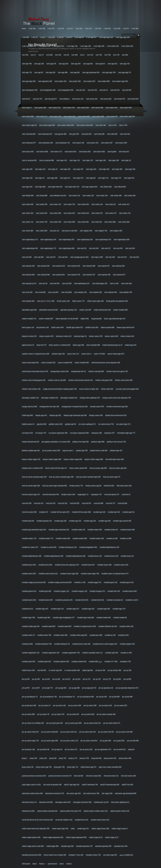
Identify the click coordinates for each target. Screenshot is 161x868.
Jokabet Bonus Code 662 (99, 450)
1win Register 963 (116, 231)
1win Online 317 (124, 204)
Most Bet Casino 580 (29, 512)
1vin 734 (99, 55)
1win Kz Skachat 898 (46, 160)
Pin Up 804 (117, 679)
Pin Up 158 (127, 670)
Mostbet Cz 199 (80, 582)
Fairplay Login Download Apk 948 (75, 415)
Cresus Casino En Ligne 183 (89, 389)
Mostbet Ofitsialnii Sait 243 (108, 626)
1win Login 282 (104, 169)
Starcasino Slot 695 (46, 802)
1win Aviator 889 (104, 81)
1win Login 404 (130, 169)
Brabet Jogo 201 (131, 345)
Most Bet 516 (62, 503)
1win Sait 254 (118, 248)
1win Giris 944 (86, 134)
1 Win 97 (69, 37)
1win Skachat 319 (58, 266)
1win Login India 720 (72, 187)
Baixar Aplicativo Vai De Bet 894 (67, 319)
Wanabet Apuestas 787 (84, 846)
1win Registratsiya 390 (122, 239)
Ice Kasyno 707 (41, 433)
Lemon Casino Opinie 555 (78, 468)
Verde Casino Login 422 (60, 828)
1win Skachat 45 (103, 266)
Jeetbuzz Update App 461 (31, 450)
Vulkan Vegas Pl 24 (96, 837)
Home (24, 28)
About (35, 864)
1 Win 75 (34, 37)
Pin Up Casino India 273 (112, 723)
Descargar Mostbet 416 (69, 398)
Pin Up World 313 (120, 749)
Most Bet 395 (27, 503)
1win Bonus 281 (92, 99)
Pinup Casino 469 (125, 758)
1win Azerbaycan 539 (30, 90)
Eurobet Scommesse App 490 (117, 406)
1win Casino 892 (98, 116)
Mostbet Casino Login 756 (90, 574)
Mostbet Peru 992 (96, 635)
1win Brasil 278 (119, 99)
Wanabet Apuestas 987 (103, 846)
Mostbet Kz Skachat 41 (115, 600)
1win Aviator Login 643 (120, 81)
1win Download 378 (45, 134)
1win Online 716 (125, 213)
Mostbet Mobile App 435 (31, 626)
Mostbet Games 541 (29, 591)
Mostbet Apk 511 (128, 512)
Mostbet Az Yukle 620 (48, 547)
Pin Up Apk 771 (47, 688)
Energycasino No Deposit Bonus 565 (75, 406)
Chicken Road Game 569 (104, 380)
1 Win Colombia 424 (29, 46)
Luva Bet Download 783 (51, 494)
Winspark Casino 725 (93, 855)
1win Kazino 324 (92, 143)
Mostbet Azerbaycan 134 (68, 547)
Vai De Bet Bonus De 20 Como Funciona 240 (37, 820)
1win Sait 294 (130, 248)
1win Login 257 (78, 169)
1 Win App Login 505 (123, 37)
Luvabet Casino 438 (68, 494)
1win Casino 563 (126, 108)
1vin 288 (49, 55)
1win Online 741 (28, 222)
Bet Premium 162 (43, 327)
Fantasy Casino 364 (96, 415)
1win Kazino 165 (78, 143)
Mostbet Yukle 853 (29, 661)
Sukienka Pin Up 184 (101, 802)
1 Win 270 (51, 28)
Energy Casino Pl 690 (29, 406)
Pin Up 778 (107, 679)
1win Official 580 (120, 187)
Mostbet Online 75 (28, 635)
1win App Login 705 (109, 72)
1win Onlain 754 (69, 204)
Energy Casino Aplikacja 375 (90, 398)
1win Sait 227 (106, 248)
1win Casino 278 (69, 108)
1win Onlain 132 (74, 195)
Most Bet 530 (75, 503)
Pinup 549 (53, 758)
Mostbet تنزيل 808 (95, 661)
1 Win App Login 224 (106, 37)
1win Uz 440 (114, 283)
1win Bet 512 (115, 90)
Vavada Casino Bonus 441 (100, 820)
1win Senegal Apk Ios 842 (79, 257)
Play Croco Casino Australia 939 (110, 767)
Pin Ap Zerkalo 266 (114, 670)
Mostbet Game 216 (127, 582)
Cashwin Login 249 (58, 354)
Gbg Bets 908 (41, 424)
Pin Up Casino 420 (105, 705)
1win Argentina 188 (45, 81)
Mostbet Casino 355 (121, 565)
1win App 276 (51, 64)
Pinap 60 (131, 749)
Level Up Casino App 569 (98, 468)
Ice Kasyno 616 (27, 433)
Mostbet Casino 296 (104, 565)
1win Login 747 (116, 178)
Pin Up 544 (77, 679)
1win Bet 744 (37, 99)
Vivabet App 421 (83, 828)
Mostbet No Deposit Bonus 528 (85, 626)
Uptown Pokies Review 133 (120, 811)
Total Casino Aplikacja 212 (120, 802)
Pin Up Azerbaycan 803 (86, 697)
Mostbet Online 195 (126, 626)
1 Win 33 (70, 28)
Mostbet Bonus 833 (29, 565)
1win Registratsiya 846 (66, 248)
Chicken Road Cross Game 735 (117, 371)
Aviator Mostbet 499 (120, 310)
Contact (69, 864)
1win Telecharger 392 (100, 283)
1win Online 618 (83, 213)
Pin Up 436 (56, 679)
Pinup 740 (62, 758)
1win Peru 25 (54, 231)
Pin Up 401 (46, 679)
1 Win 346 (79, 28)
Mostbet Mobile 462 (103, 617)
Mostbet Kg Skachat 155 (64, 600)
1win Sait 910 (63, 257)
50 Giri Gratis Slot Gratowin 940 (117, 301)
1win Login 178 (87, 160)
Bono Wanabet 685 (93, 345)
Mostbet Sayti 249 (112, 653)
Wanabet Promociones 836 (32, 855)
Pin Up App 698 (74, 688)
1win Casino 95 (112, 116)
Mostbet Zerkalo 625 (79, 661)
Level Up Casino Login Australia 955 (55, 486)
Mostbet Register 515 (127, 644)
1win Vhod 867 (53, 292)
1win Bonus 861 (106, 99)
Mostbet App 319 (75, 521)
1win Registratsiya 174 (30, 239)
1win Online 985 (41, 231)
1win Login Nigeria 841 (90, 187)
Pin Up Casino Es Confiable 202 (33, 723)
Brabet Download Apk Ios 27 (113, 345)
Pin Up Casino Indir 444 (87, 732)
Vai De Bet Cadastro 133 (64, 820)
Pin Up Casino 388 (90, 705)
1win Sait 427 (51, 257)
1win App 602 (88, 64)
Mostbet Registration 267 (51, 653)
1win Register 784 (101, 231)
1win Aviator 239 (60, 81)
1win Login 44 (40, 178)
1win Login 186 (101, 160)
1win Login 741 (103, 178)
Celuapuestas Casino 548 (59, 371)
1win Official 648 (28, 195)
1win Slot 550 (55, 283)
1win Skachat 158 (28, 266)
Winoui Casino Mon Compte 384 (55, 855)
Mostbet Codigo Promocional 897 (60, 582)
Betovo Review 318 (127, 336)
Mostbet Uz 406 (126, 653)
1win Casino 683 (28, 116)
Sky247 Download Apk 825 (110, 785)
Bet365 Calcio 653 (92, 327)
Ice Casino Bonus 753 (106, 424)
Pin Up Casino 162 (59, 705)
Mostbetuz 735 (125, 661)
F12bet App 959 (27, 415)
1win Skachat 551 (58, 275)
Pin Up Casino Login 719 (30, 741)
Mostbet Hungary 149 (79, 591)
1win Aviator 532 (89, 81)
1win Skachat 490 (28, 275)
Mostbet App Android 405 (122, 521)
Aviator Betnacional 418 (102, 310)
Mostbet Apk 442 (114, 512)
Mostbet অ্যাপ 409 (111, 661)
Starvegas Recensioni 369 (82, 802)
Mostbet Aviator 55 (78, 530)
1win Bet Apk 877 (51, 99)
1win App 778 (27, 72)
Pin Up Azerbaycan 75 (67, 697)
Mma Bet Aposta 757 (112, 494)
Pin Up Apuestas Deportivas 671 (127, 688)
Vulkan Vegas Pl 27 (112, 837)
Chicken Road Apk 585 (96, 371)
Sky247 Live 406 (127, 785)
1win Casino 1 (27, 108)
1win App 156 (39, 64)
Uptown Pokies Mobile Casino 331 (96, 811)
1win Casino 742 (55, 116)
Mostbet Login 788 (28, 617)
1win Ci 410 (112, 125)
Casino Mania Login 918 (30, 363)
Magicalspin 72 (83, 494)
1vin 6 (82, 55)
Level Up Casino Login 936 (31, 486)
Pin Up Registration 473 (103, 749)
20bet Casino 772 (78, 301)
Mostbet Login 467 (42, 609)
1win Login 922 (27, 187)
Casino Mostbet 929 (65, 363)
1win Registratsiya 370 (103, 239)
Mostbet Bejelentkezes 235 (109, 547)
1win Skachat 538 (43, 275)
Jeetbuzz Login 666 (98, 442)
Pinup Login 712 (73, 767)
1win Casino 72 (42, 116)
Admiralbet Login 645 (29, 310)
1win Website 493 (111, 292)
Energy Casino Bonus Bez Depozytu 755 (116, 398)
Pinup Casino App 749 (44, 767)
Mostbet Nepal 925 (65, 626)
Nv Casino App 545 (55, 670)
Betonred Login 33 (80, 336)
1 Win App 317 (91, 37)
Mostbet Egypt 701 (95, 582)
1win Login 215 (40, 169)
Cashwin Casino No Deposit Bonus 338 (35, 354)
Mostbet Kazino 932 (29, 600)
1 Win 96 (60, 37)
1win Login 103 (62, 160)
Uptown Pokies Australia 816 (47, 811)
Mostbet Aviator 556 (95, 530)
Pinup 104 (33, 758)
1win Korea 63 (124, 152)
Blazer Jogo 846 (78, 345)
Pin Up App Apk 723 (89, 688)
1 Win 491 (98, 28)
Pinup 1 (25, 758)
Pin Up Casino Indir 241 (69, 732)
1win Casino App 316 (127, 116)
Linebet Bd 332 (109, 486)
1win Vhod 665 (40, 292)
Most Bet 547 (86, 503)
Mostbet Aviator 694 (127, 530)
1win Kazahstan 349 (46, 143)
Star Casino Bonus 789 (91, 793)
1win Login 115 (75, 160)
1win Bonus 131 (78, 99)
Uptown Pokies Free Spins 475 (70, 811)
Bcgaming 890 (96, 319)
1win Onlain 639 (41, 204)
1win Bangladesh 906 (66, 90)
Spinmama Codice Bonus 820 (32, 793)
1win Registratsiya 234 (48, 239)
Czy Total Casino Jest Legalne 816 (127, 389)
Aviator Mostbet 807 (46, 319)
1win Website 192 (80, 292)
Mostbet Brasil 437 (88, 565)
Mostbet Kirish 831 (82, 600)
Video (73, 828)
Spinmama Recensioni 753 (55, 793)
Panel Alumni (52, 864)
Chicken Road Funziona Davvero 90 (80, 380)
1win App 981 (75, 72)
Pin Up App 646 (61, 688)
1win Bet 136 (92, 90)
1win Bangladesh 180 (48, 90)
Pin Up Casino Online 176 (69, 741)
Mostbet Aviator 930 (97, 538)
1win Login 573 (78, 178)
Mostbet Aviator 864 (63, 538)
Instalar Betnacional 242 (31, 442)
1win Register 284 (86, 231)
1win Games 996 (60, 134)
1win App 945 (50, 72)
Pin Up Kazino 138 (28, 749)
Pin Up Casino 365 (75, 705)
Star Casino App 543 (74, 793)
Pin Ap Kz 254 (100, 670)
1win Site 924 (134, 257)
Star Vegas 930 (107, 793)
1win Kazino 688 (42, 152)
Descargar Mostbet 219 (49, 398)
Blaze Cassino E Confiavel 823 (60, 345)
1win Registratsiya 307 (66, 239)
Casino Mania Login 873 (116, 354)
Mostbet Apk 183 (99, 512)
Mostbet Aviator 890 (80, 538)
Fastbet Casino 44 (28, 424)
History (42, 864)
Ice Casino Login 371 (123, 424)
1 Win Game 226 (44, 46)
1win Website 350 (95, 292)
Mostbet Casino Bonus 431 (48, 574)
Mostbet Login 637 (88, 609)
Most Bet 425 (51, 503)
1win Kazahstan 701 (63, 143)
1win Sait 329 (27, 257)
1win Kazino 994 (99, 152)
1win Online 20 (110, 204)
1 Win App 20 (79, 37)
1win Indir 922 (125, 134)
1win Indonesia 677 (29, 143)
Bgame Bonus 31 (28, 345)
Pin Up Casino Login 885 (49, 741)
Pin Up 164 (26, 679)
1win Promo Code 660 (69, 231)
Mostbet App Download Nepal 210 (34, 530)
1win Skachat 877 (119, 275)
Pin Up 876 (26, 688)
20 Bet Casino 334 (63, 301)
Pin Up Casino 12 (44, 705)
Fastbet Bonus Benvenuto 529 (116, 415)
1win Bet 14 (104, 90)
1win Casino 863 (84, 116)
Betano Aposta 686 (108, 327)
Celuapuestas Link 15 (78, 371)
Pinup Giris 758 (59, 767)
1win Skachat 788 (104, 275)
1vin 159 (25, 55)
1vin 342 (58, 55)
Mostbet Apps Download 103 (59, 530)
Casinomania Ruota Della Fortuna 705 (35, 371)
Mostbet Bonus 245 (111, 556)
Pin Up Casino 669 (28, 714)
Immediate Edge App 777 (126, 433)
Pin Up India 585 (133, 741)
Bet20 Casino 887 (58, 327)
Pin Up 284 (36, 679)
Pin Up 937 (36, 688)
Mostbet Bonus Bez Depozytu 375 (67, 565)
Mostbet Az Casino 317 (30, 547)
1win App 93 (38, 72)
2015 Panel (26, 864)
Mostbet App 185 (60, 521)
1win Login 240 (65, 169)
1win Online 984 (28, 231)
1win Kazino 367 (107, 143)
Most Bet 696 (98, 503)
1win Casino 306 (97, 108)
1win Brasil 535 (133, 99)
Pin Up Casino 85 (73, 714)
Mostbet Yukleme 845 (61, 661)
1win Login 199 (114, 160)
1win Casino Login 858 (47, 125)
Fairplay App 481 (55, 415)
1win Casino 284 (83, 108)
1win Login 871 (129, 178)
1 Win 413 (88, 28)
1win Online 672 (97, 213)
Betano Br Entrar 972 (29, 336)
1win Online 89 (97, 222)
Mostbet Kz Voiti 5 (132, 600)
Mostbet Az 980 (126, 538)
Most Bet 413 (39, 503)
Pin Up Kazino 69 (43, 749)
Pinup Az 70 (73, 758)
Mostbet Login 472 (57, 609)
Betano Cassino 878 (46, 336)
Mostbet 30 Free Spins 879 (60, 512)
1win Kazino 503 (28, 152)
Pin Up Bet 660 (114, 697)
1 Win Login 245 (85, 46)
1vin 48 (66, 55)
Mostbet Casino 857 (29, 574)
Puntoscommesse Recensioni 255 (34, 776)
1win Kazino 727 (56, 152)
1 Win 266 (42, 28)
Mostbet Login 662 (104, 609)
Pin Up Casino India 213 (92, 723)
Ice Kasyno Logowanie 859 (79, 433)
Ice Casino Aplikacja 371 (87, 424)
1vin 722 (90, 55)
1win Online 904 (124, 222)
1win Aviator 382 (75, 81)
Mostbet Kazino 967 (46, 600)
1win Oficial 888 (42, 195)
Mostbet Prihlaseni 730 (43, 644)
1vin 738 (107, 55)
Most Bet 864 (122, 503)
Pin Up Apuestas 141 (106, 688)
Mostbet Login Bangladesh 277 (64, 617)
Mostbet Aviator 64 (111, 530)
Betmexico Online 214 (64, 336)
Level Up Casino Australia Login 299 (61, 477)
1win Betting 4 (65, 99)
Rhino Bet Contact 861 (94, 776)
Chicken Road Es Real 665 (57, 380)
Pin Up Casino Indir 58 (106, 732)
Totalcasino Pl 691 (28, 811)
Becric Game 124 (28, 327)
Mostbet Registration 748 (71, 653)
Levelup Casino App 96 (93, 486)
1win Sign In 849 (97, 257)
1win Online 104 (97, 204)
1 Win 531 (107, 28)
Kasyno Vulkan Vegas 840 (73, 459)
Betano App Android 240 (125, 327)
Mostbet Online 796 (44, 635)
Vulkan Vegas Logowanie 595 (76, 837)
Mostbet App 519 (90, 521)
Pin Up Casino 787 (58, 714)
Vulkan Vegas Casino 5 (119, 828)
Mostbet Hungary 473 (97, 591)
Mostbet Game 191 (111, 582)
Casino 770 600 (99, 354)
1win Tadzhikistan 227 (82, 283)
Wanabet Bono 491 (121, 846)
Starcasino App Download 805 (126, 793)
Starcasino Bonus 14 (29, 802)
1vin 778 (116, 55)
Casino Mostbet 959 (82, 363)
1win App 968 (63, 72)
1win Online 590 (55, 213)
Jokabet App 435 (82, 450)
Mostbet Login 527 (73, 609)
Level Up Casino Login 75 (112, 477)
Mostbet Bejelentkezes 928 (76, 556)
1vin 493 (74, 55)
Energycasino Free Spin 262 (49, 406)
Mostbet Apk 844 (28, 521)
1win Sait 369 (39, 257)
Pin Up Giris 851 (119, 741)
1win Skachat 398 (89, 266)
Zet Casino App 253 (110, 855)
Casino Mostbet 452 (48, 363)
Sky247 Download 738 (90, 785)
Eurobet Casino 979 (97, 406)
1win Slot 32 (43, 283)
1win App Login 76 (124, 72)
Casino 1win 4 (86, 354)
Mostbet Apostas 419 (44, 521)
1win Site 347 (122, 257)
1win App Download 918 (91, 72)
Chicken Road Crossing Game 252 (34, 380)
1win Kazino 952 (85, 152)
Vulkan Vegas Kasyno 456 (31, 837)
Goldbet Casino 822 (56, 424)
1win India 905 (112, 134)
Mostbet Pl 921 (123, 635)
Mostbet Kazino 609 (129, 591)
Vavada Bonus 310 (81, 820)
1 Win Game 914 (58, 46)
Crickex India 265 (107, 389)
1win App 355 (76, 64)
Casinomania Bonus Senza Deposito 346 (106, 363)
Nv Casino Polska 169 (72, 670)
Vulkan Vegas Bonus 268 (100, 828)
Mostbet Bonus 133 (95, 556)
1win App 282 (63, 64)
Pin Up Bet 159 (102, 697)
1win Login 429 (27, 178)
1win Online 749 (41, 222)
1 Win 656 (25, 37)
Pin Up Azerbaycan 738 (48, 697)
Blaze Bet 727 (42, 345)
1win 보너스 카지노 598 (46, 301)
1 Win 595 (135, 28)
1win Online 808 (69, 222)
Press (62, 864)
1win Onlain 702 (55, 204)
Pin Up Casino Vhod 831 (89, 741)
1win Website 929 (28, 301)
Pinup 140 (43, 758)
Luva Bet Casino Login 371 (31, 494)
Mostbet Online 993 (61, 635)
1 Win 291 (61, 28)
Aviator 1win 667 (85, 310)
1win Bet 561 (127, 90)
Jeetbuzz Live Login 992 (81, 442)
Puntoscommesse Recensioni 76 (60, 776)
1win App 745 (125, 64)
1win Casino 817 (69, 116)
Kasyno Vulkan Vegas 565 (52, 459)
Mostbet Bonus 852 (45, 565)
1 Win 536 (117, 28)
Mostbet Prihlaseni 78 (62, 644)
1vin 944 (125, 55)
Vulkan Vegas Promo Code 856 (33, 846)
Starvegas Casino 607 (63, 802)
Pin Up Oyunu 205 (86, 749)
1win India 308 (99, 134)
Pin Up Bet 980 (127, 697)
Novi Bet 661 (42, 670)
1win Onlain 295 (130, 195)
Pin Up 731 (87, 679)
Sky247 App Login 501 (72, 785)
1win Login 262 (91, 169)
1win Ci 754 (123, 125)
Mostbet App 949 (104, 521)
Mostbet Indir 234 (114, 591)
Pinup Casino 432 (110, 758)
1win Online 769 (55, 222)
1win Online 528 (41, 213)
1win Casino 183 (40, 108)
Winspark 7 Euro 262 (76, 855)
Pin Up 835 (127, 679)
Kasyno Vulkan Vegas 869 (94, 459)
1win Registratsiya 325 (85, 239)
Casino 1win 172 (73, 354)
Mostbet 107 (44, 512)
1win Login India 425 (55, 187)
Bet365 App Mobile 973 (75, 327)
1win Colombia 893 (29, 134)
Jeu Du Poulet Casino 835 (51, 450)
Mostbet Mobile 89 (120, 617)
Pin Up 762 (97, 679)
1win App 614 (100, 64)
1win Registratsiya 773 (48, 248)
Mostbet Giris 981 (45, 591)
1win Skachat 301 (43, 266)
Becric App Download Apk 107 (115, 319)
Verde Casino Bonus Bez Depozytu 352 (36, 828)
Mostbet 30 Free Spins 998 (81, 512)
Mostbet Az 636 (112, 538)
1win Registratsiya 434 (30, 248)
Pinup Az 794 (84, 758)
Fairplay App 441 (41, 415)
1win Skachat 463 (118, 266)
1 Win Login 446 (99, 46)
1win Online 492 (28, 213)
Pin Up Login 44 (57, 749)
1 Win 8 (43, 37)
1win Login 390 (117, 169)
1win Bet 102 (80, 90)
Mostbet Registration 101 (31, 653)
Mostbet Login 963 (44, 617)
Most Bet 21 (126, 494)
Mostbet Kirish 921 (97, 600)
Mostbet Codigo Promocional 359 (34, 582)
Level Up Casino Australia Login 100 (34, 477)
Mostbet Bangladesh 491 (88, 547)
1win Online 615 (69, 213)
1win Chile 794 (100, 125)
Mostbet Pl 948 (27, 644)
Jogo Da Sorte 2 (68, 450)
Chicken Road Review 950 (124, 380)
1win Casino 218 (54, 108)
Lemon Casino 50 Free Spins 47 (56, 468)
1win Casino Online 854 (85, 125)
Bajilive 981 (85, 319)
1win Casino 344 (111, 108)
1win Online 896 (110, 222)
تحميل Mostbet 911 (126, 855)
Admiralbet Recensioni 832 (48, 310)
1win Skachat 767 (89, 275)
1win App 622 (112, 64)
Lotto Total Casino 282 (124, 486)
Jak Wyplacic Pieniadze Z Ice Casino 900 (56, 442)
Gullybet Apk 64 (71, 424)
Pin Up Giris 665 (105, 741)
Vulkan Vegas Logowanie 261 (53, 837)
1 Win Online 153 (113, 46)
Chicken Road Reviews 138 (31, 389)
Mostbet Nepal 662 (49, 626)
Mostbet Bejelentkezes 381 (54, 556)
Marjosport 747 (96, 494)
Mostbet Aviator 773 (46, 538)
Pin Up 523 (66, 679)
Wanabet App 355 (67, 846)
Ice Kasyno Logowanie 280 (58, 433)
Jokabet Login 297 (116, 450)
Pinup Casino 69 (28, 767)
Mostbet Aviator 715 (29, 538)
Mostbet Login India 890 (86, 617)
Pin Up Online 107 (71, 749)
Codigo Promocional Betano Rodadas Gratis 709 (60, 389)
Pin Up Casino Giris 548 (55, 723)
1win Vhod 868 (66, 292)
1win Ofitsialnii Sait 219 (58, 195)
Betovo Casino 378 (96, 336)
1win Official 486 (106, 187)
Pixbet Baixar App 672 (88, 767)
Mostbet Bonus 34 (127, 556)
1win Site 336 (110, 257)
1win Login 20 (126, 160)
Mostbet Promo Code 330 (81, 644)
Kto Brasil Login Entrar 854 (115, 459)
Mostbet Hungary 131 (61, 591)
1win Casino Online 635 (66, 125)
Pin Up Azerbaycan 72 (30, 697)
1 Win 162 (32, 28)
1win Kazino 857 (71, 152)
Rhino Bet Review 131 (111, 776)
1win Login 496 (52, 178)
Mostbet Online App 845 (78, 635)
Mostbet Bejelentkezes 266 (32, 556)
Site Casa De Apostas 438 (52, 785)
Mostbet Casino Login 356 (69, 574)
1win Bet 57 (26, 99)
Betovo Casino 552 (111, 336)
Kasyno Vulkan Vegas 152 (31, 459)
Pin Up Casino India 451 (30, 732)
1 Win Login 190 (72, 46)
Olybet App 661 (88, 670)
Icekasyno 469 (96, 433)
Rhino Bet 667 (79, 776)
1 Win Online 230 (127, 46)
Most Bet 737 (110, 503)
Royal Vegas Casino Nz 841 (31, 785)
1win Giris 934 (74, 134)
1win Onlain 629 (28, 204)
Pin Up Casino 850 (88, 714)
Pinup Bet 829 (96, 758)
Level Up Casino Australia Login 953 (88, 477)
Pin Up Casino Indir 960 (124, 732)
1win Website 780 (126, 292)
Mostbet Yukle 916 (44, 661)
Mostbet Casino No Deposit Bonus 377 (115, 574)
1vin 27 (41, 55)
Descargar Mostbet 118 (30, 398)
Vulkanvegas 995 (52, 846)
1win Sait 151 (82, 248)
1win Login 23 (53, 169)
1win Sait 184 (94, 248)
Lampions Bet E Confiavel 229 (32, 468)
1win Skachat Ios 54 (29, 283)
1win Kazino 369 (121, 143)
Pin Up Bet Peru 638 (29, 705)
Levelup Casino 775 (76, 486)
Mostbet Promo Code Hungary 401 (105, 644)
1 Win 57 (126, 28)
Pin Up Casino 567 (121, 705)
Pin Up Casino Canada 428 (106, 714)
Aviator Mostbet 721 (29, 319)
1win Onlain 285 (116, 195)
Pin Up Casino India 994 (49, 732)
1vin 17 (33, 55)
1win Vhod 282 (27, 292)
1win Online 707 (111, 213)
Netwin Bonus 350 (28, 670)
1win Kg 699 (112, 152)
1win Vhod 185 (126, 283)
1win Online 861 (83, 222)
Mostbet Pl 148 (110, 635)
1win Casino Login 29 (29, 125)
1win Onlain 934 (83, 204)
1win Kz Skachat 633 (29, 160)
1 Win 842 (51, 37)
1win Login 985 (40, 187)
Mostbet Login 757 (119, 609)
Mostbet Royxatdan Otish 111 (92, 653)
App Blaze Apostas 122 (69, 310)
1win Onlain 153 (88, 195)
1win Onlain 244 (102, 195)
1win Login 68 (91, 178)
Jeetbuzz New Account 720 (116, 442)
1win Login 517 (65, 178)
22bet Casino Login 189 (95, 301)
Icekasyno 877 (109, 433)
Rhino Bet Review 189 (128, 776)
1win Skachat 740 (74, 275)
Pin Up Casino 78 (43, 714)
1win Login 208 (27, 169)
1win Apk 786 (27, 64)
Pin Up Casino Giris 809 (73, 723)
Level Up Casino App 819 (118, 468)
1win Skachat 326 (74, 266)
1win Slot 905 (67, 283)
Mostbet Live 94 (27, 609)
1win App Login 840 (29, 81)
